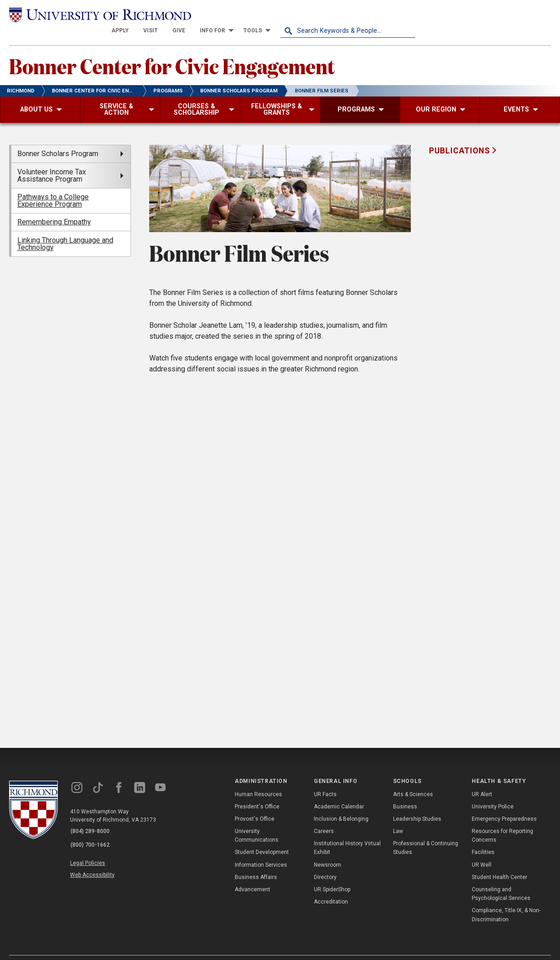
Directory (325, 863)
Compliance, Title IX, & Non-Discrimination (506, 901)
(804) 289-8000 (91, 817)
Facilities (483, 838)
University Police (493, 792)
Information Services (261, 850)
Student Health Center (499, 863)
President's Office (257, 792)
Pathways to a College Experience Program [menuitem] (53, 186)
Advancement (252, 875)
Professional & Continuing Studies (426, 833)
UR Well (482, 850)
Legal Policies (90, 846)
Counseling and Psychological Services (501, 879)
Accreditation (331, 887)
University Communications (257, 821)
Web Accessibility (95, 857)
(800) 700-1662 (91, 829)
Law (398, 817)
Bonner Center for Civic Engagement (181, 51)
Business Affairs (256, 863)
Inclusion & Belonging (341, 804)
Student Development (262, 838)
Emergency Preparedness (504, 804)
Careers (324, 817)
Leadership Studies (417, 804)
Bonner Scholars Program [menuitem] (58, 139)
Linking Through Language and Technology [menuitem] (65, 229)
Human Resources (258, 780)
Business (405, 792)
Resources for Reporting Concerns (502, 821)
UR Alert (482, 780)
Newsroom (328, 850)
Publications (460, 136)
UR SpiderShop (332, 875)
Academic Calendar (339, 792)
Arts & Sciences (413, 780)
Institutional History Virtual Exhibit (347, 833)
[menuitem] (255, 15)
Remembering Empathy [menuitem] (54, 207)
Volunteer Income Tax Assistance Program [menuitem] (52, 161)
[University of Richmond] (77, 15)
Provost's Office (255, 804)
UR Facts (325, 780)
